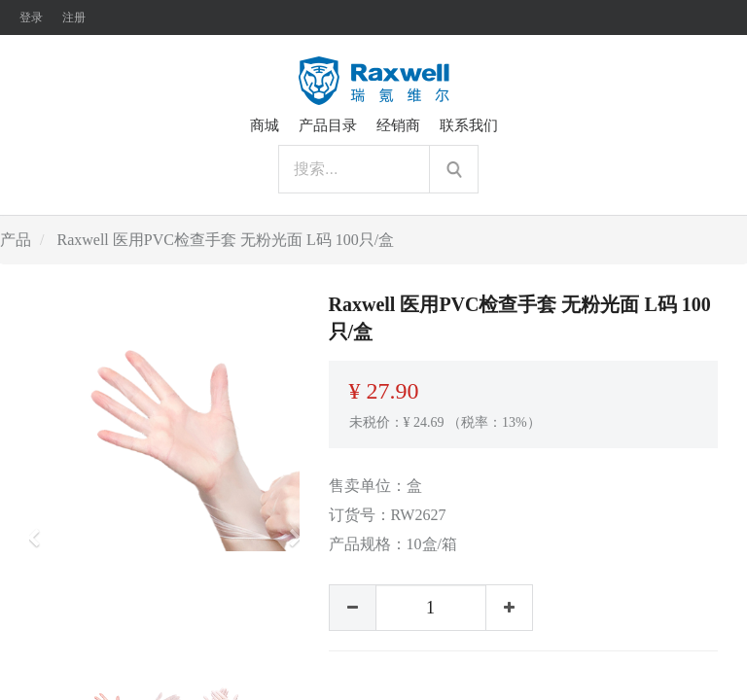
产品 (16, 240)
